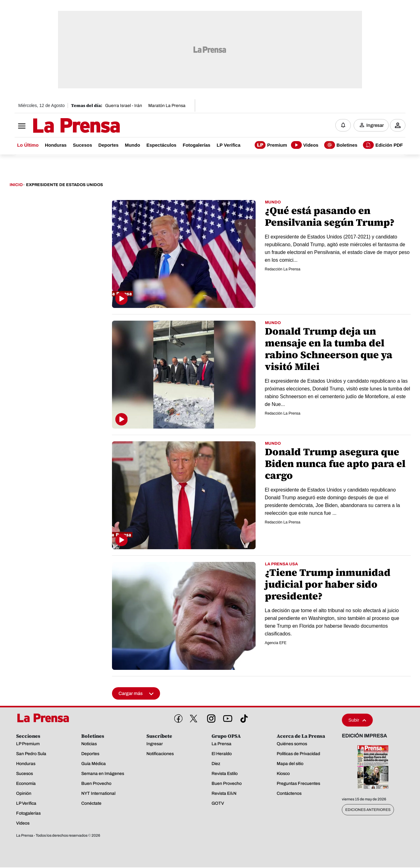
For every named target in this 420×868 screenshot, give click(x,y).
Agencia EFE (276, 643)
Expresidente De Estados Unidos (65, 185)
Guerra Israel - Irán (124, 106)
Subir (357, 721)
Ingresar (375, 126)
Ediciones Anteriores (368, 810)
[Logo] (61, 126)
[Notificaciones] (343, 126)
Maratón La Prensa (167, 106)
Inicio (16, 185)
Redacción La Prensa (283, 269)
